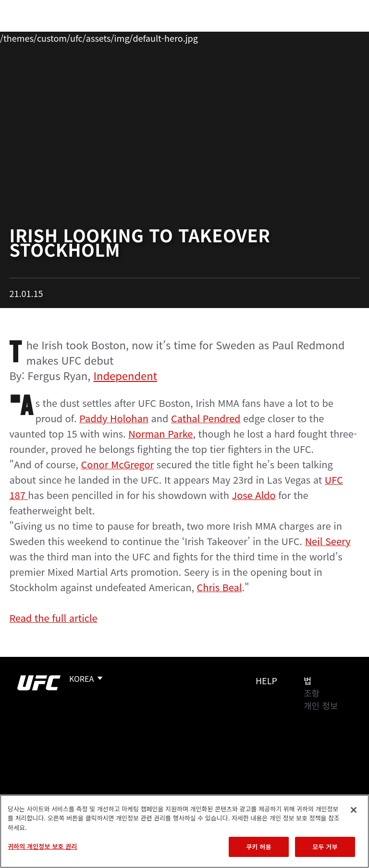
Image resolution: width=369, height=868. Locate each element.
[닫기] (354, 810)
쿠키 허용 (258, 847)
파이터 (105, 36)
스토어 (313, 36)
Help (266, 680)
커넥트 (200, 36)
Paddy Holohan (114, 418)
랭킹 (64, 36)
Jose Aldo (254, 495)
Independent (125, 375)
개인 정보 (321, 705)
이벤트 (28, 36)
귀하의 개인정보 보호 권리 (42, 846)
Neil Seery (328, 541)
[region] (184, 831)
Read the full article (53, 618)
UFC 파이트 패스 (257, 36)
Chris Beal (220, 587)
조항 (312, 693)
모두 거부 (325, 847)
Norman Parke (160, 434)
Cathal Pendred (206, 418)
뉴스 (141, 36)
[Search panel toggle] (338, 36)
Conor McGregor (118, 464)
